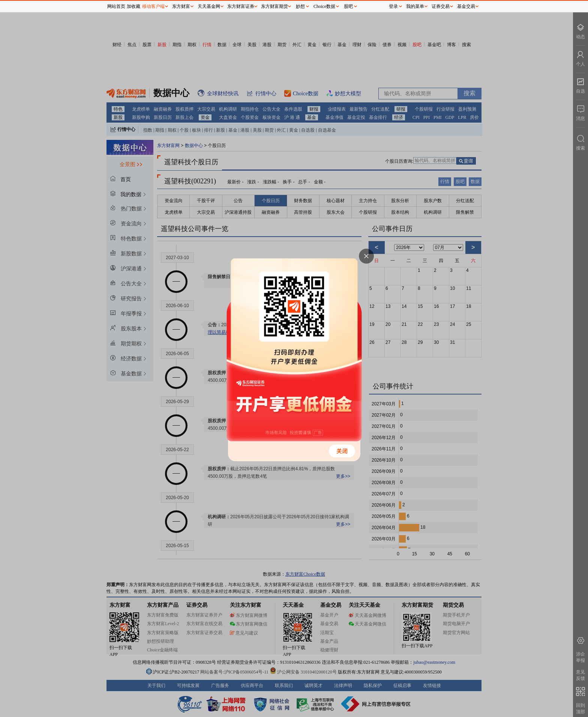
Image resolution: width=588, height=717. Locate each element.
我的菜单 (415, 6)
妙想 (300, 6)
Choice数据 (324, 6)
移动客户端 (153, 6)
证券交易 (441, 6)
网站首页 (116, 6)
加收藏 (133, 6)
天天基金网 (209, 6)
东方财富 (181, 6)
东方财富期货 (274, 6)
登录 (393, 6)
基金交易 (466, 6)
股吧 (348, 6)
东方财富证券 (241, 6)
